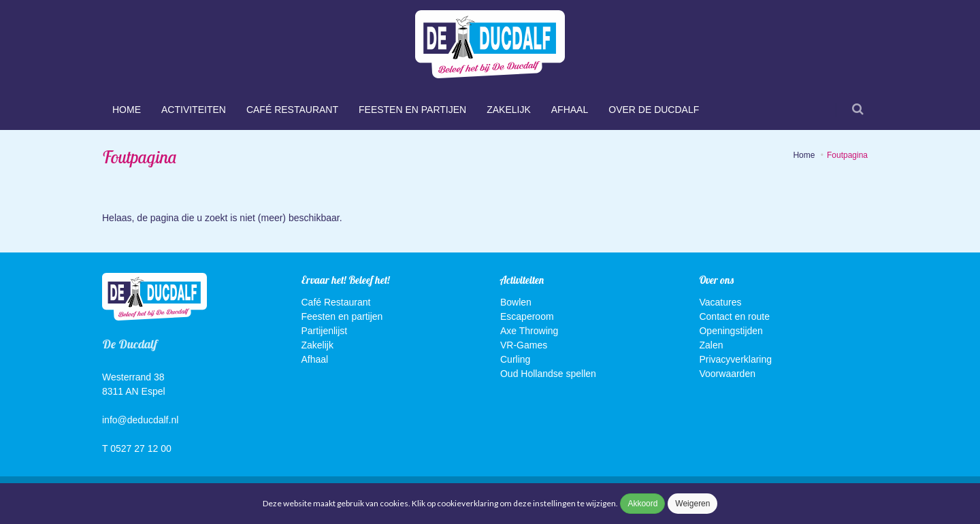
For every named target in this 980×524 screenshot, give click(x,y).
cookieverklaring (468, 503)
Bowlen (516, 302)
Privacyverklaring (735, 359)
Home (127, 110)
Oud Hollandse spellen (548, 374)
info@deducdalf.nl (140, 420)
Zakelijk (509, 110)
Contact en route (734, 316)
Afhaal (570, 110)
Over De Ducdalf (654, 110)
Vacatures (720, 302)
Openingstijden (731, 331)
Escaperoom (527, 316)
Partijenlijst (325, 331)
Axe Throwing (529, 331)
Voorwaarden (727, 374)
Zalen (711, 345)
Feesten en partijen (412, 110)
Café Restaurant (292, 110)
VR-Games (524, 345)
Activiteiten (194, 110)
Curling (515, 359)
